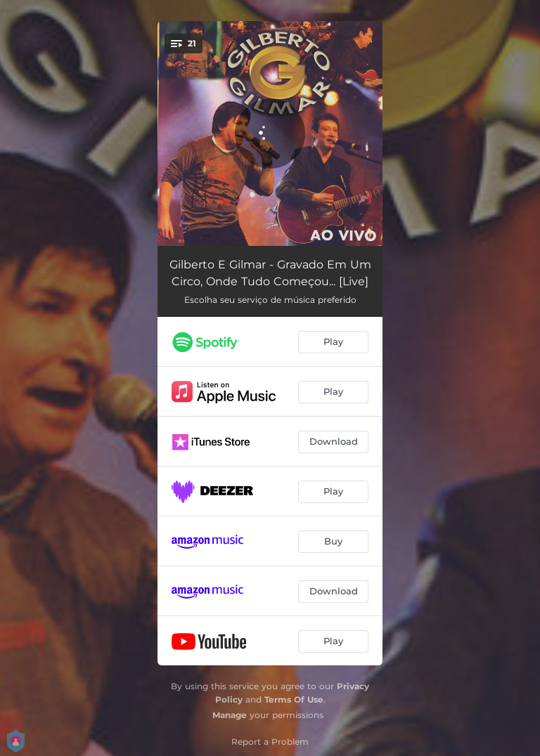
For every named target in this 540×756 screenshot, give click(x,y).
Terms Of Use (294, 699)
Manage (230, 715)
